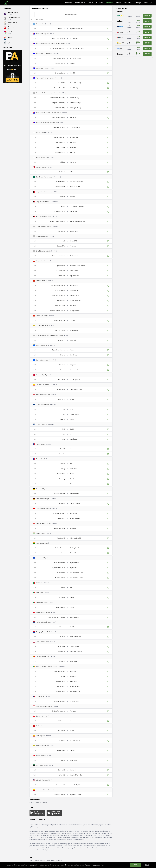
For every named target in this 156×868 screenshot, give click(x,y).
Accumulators (80, 3)
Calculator (128, 3)
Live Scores (100, 3)
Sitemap (43, 860)
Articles (119, 3)
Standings (137, 3)
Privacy (37, 860)
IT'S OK (136, 865)
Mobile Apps (148, 3)
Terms (31, 860)
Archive (90, 3)
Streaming (110, 3)
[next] (110, 14)
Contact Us (58, 860)
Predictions (69, 3)
